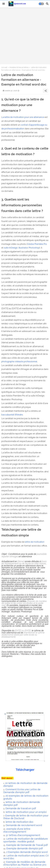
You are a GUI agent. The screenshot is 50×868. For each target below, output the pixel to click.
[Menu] (4, 4)
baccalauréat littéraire (12, 415)
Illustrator (23, 248)
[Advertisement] (25, 36)
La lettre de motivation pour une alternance (23, 117)
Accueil (4, 67)
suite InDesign (11, 248)
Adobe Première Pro (37, 244)
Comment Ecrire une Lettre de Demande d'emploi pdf (22, 791)
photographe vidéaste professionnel (19, 362)
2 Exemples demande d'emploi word (27, 852)
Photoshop (34, 248)
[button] (41, 4)
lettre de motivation (35, 542)
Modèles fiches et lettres (19, 67)
